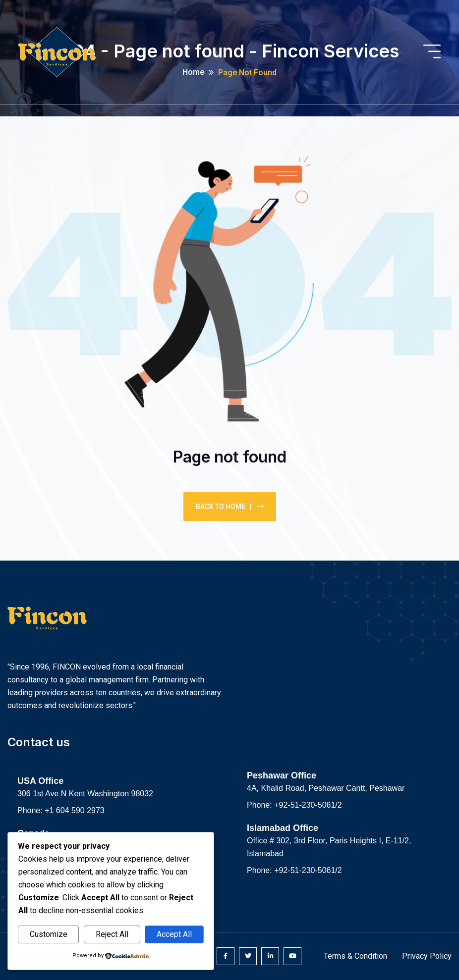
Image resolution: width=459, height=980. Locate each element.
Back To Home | (230, 507)
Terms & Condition (355, 956)
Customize (49, 934)
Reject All (112, 934)
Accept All (174, 934)
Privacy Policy (427, 956)
